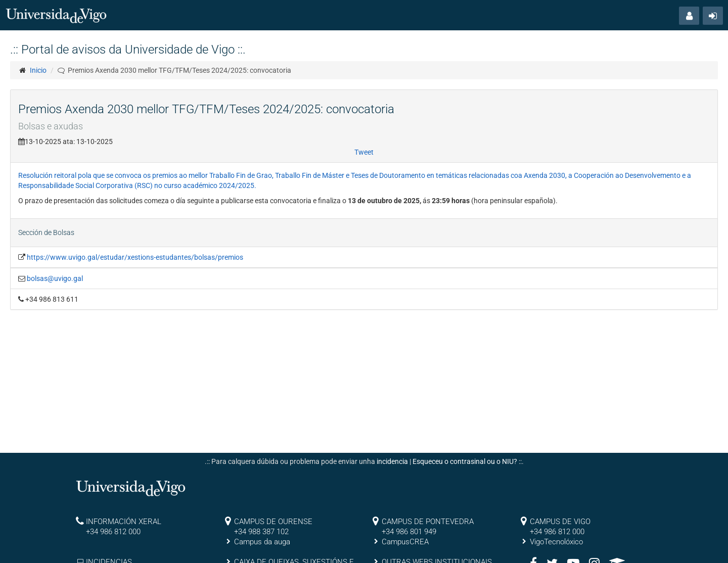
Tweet (364, 152)
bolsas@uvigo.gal (55, 278)
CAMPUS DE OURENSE (273, 522)
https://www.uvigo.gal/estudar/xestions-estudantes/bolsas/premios (135, 257)
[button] (689, 16)
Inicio (38, 70)
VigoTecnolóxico (556, 542)
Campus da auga (262, 542)
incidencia (392, 461)
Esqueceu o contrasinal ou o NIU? (465, 461)
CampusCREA (405, 542)
